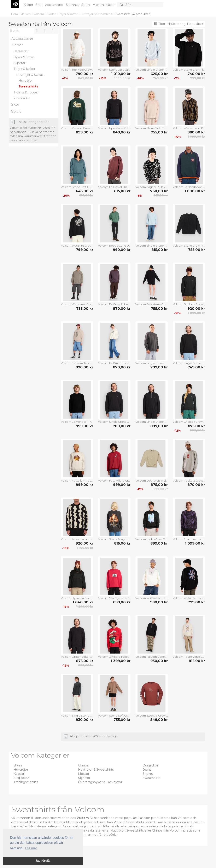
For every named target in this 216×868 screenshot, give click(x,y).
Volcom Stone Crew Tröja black (189, 246)
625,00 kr (159, 74)
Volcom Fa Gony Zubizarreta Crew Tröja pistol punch (114, 304)
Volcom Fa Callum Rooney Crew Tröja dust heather (77, 481)
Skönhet (73, 5)
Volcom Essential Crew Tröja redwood (152, 715)
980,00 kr (196, 132)
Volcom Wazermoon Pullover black (189, 128)
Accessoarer (55, 5)
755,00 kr (159, 132)
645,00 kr (84, 191)
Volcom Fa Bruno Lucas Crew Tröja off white (114, 363)
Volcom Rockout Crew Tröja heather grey (189, 481)
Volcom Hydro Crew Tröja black (152, 539)
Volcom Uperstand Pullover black (114, 128)
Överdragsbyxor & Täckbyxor (100, 782)
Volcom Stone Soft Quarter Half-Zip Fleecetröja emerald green (77, 187)
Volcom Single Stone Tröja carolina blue (152, 70)
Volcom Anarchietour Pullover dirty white (77, 539)
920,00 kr (196, 309)
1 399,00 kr (121, 661)
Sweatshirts (122, 14)
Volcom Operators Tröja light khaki (152, 481)
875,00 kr (196, 426)
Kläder (29, 5)
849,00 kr (86, 78)
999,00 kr (84, 426)
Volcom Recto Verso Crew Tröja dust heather (189, 657)
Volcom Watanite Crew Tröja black (77, 246)
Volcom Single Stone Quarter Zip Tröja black (152, 422)
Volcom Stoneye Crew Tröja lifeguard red (114, 598)
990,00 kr (122, 250)
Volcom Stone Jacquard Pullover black (114, 70)
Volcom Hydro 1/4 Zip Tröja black (77, 598)
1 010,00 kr (121, 74)
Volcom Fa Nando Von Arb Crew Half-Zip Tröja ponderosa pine (189, 187)
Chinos (83, 765)
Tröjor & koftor (68, 14)
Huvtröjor (21, 770)
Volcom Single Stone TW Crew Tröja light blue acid (152, 246)
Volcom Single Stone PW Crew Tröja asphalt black (152, 363)
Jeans (147, 770)
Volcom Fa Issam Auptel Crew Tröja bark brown (77, 363)
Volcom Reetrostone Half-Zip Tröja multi (152, 598)
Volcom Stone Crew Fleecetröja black (189, 70)
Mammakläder (104, 5)
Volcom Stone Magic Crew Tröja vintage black (114, 539)
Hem (15, 14)
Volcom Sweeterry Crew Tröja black (152, 304)
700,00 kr (122, 426)
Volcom (39, 14)
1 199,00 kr (122, 78)
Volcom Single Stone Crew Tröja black (189, 363)
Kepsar (19, 774)
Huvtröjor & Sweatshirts (97, 14)
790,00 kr (84, 74)
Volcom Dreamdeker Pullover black (77, 657)
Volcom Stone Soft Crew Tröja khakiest (152, 128)
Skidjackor (21, 778)
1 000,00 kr (195, 191)
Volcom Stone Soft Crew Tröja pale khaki (114, 715)
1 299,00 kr (85, 607)
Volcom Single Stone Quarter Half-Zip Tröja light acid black (77, 715)
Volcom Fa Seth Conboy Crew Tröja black (152, 657)
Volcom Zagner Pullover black (152, 187)
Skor (40, 5)
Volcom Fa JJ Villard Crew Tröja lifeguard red (114, 481)
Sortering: (186, 24)
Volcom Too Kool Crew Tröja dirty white (77, 70)
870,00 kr (122, 309)
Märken (26, 14)
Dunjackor (150, 765)
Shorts (148, 774)
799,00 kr (198, 78)
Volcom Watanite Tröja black (189, 598)
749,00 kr (160, 78)
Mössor (84, 774)
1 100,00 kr (85, 548)
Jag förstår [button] (43, 861)
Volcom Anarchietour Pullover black (189, 539)
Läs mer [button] (31, 848)
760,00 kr (159, 191)
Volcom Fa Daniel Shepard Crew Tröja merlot (114, 187)
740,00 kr (196, 74)
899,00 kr (84, 132)
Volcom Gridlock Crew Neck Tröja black (189, 304)
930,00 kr (159, 661)
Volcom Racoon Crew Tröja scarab (77, 128)
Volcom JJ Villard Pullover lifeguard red (114, 657)
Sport (86, 5)
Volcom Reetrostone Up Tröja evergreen (114, 246)
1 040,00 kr (83, 602)
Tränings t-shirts (26, 782)
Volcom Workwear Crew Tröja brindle (77, 304)
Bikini (18, 765)
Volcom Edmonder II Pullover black (77, 422)
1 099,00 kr (196, 137)
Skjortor (84, 778)
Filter (160, 24)
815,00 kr (86, 195)
